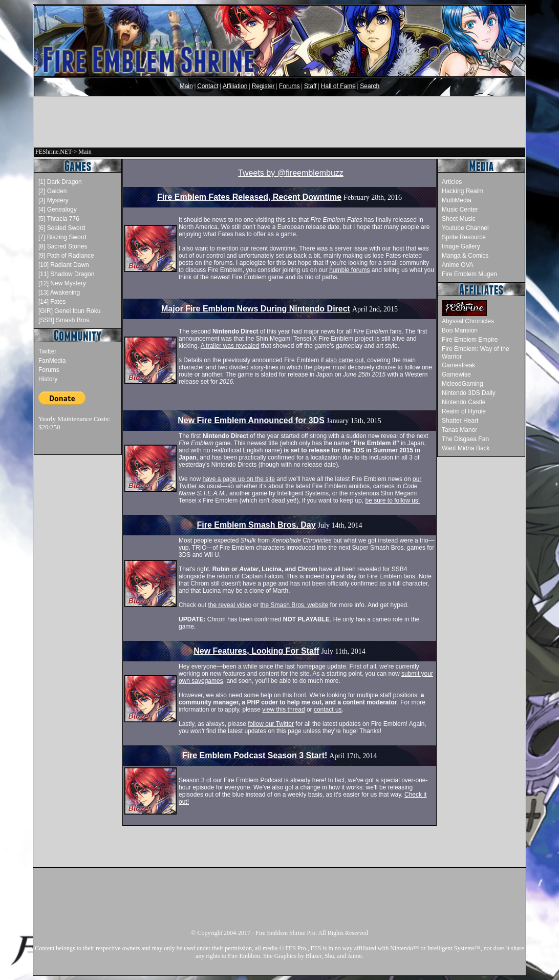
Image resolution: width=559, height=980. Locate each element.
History (48, 379)
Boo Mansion (460, 330)
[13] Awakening (59, 293)
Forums (289, 86)
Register (263, 86)
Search (370, 86)
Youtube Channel (465, 228)
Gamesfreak (458, 365)
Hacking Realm (463, 191)
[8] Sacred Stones (63, 246)
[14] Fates (52, 302)
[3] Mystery (53, 200)
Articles (452, 182)
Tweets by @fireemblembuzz (291, 173)
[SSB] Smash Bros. (65, 320)
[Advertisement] (279, 122)
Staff (310, 86)
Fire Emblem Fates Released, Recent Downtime (249, 197)
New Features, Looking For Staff (256, 651)
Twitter (47, 351)
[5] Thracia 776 (59, 219)
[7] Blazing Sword (62, 237)
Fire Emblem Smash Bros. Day (256, 525)
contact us (328, 710)
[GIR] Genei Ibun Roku (69, 311)
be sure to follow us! (392, 501)
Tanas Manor (459, 430)
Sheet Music (459, 219)
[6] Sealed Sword (62, 228)
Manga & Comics (465, 256)
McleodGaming (463, 384)
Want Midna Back (466, 448)
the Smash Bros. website (294, 605)
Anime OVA (458, 265)
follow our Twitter (271, 724)
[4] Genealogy (58, 210)
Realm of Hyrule (464, 411)
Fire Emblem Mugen (469, 274)
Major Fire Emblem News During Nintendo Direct (256, 309)
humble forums (349, 270)
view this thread (283, 710)
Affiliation (235, 86)
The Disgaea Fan (465, 439)
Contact (208, 86)
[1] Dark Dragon (60, 182)
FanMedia (52, 361)
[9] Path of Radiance (66, 256)
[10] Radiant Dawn (64, 265)
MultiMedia (457, 200)
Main (186, 86)
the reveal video (230, 605)
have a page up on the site (238, 479)
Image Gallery (461, 246)
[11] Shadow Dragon (66, 274)
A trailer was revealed (230, 346)
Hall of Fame (338, 86)
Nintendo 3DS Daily (469, 393)
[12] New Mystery (62, 283)
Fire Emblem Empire (470, 340)
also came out (345, 360)
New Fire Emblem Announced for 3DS (251, 420)
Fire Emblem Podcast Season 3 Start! (255, 755)
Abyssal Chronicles (468, 321)
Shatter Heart (460, 421)
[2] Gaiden (52, 191)
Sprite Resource (464, 237)
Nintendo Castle (464, 402)
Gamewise (456, 374)
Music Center (460, 210)
